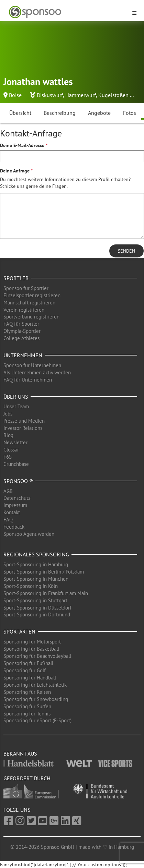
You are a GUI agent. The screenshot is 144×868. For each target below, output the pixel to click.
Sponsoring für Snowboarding (36, 699)
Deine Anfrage (15, 171)
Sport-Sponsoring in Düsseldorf (37, 608)
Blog (8, 435)
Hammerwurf (81, 95)
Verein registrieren (24, 310)
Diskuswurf (50, 95)
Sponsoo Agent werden (29, 534)
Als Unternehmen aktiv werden (37, 372)
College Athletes (21, 338)
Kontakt (12, 512)
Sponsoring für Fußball (28, 663)
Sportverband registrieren (31, 317)
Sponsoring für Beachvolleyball (37, 656)
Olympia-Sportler (22, 331)
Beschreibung (60, 113)
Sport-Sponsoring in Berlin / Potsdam (44, 572)
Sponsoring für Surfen (27, 706)
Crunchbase (16, 464)
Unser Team (16, 406)
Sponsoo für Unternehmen (32, 365)
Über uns (16, 397)
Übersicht (20, 113)
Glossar (11, 450)
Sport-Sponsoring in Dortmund (37, 614)
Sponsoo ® (18, 481)
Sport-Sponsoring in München (36, 579)
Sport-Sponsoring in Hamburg (36, 564)
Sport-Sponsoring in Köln (31, 586)
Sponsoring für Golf (25, 670)
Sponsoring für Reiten (27, 692)
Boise (15, 95)
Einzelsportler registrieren (32, 295)
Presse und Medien (24, 421)
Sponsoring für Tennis (27, 714)
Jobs (8, 414)
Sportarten (19, 631)
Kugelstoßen (113, 95)
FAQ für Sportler (21, 324)
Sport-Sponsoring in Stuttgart (35, 600)
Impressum (15, 505)
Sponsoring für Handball (30, 678)
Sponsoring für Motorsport (32, 642)
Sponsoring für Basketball (31, 649)
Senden (126, 251)
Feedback (14, 527)
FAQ (8, 520)
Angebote (99, 113)
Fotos (130, 113)
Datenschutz (17, 498)
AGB (8, 491)
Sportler (16, 278)
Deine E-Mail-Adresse (22, 145)
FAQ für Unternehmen (28, 380)
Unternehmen (23, 355)
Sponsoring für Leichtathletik (35, 685)
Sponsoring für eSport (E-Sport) (37, 720)
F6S (8, 457)
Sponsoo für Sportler (26, 288)
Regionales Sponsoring (36, 554)
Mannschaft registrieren (29, 303)
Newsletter (15, 442)
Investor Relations (23, 428)
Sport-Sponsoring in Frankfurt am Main (46, 593)
